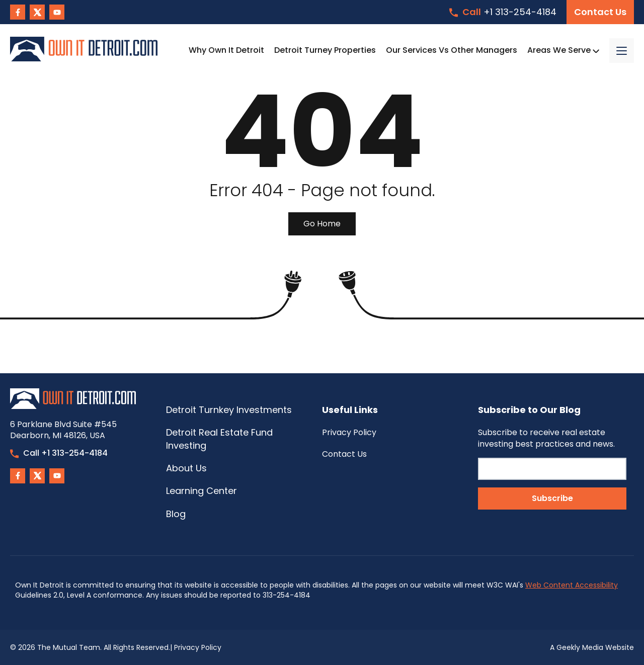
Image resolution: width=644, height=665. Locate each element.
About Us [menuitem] (186, 468)
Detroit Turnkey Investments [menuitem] (229, 410)
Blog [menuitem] (176, 514)
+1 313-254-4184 (503, 12)
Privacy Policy (198, 647)
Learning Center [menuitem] (202, 491)
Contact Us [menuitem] (344, 454)
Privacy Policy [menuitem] (349, 432)
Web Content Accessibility (572, 585)
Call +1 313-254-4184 (59, 453)
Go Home (322, 224)
